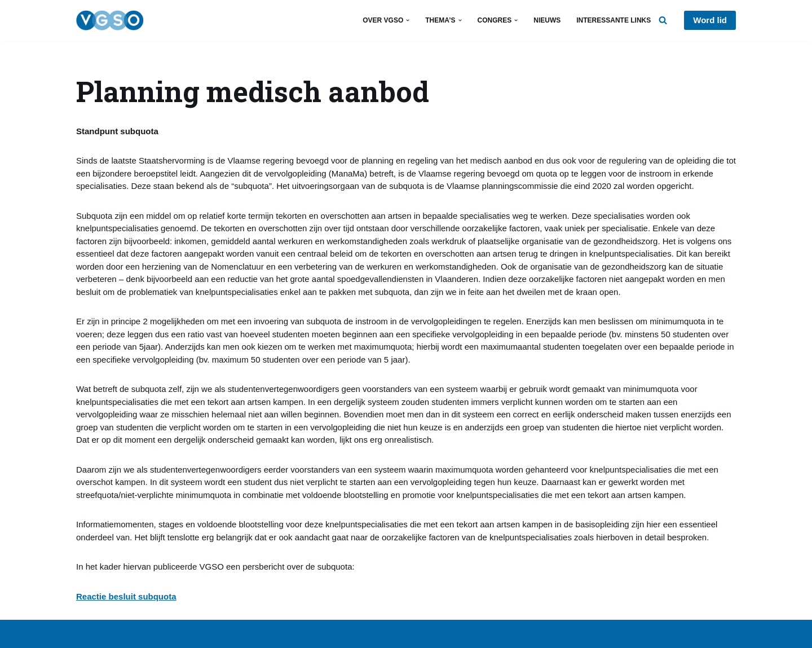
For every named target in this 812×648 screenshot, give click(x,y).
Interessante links (614, 20)
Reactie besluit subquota (126, 596)
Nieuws (547, 20)
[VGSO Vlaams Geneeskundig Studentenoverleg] (110, 20)
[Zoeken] (663, 20)
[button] (408, 20)
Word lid (710, 20)
